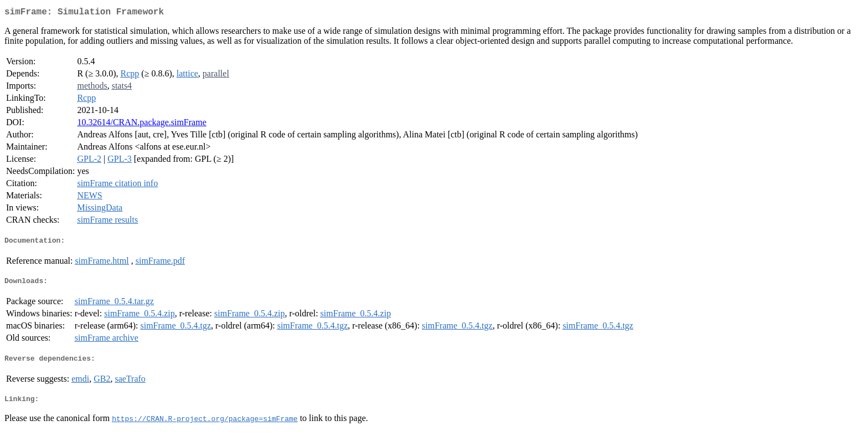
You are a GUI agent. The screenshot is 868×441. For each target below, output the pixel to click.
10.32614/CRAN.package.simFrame (141, 124)
